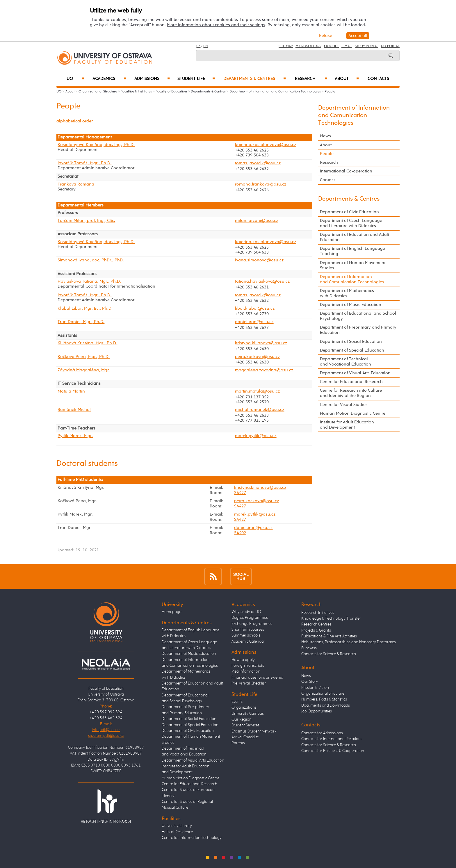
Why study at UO (246, 612)
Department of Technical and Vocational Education (345, 362)
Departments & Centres (255, 79)
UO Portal (390, 46)
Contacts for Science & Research (329, 654)
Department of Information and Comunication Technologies (275, 92)
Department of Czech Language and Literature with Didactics (351, 223)
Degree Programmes (250, 618)
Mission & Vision (315, 688)
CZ (198, 46)
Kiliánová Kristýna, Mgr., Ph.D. (87, 343)
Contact (327, 180)
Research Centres (316, 624)
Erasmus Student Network (254, 731)
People (330, 92)
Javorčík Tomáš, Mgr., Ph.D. (84, 163)
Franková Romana (76, 184)
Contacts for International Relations (332, 739)
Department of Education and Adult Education (355, 237)
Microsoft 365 (308, 46)
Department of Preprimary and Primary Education (358, 330)
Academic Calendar (248, 641)
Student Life (196, 79)
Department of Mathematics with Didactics (347, 293)
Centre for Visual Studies (344, 405)
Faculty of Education (171, 92)
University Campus (248, 714)
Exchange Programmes (252, 624)
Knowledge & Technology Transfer (331, 619)
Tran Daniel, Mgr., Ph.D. (81, 322)
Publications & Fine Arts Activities (329, 636)
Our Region (242, 719)
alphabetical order (75, 121)
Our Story (310, 682)
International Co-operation (346, 171)
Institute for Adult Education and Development (347, 425)
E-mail (347, 46)
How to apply (243, 660)
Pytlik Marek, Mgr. (75, 436)
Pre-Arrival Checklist (249, 683)
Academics (109, 79)
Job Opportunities (317, 711)
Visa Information (246, 671)
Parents (238, 743)
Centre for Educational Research (351, 382)
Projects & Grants (316, 630)
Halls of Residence (177, 832)
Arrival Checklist (245, 737)
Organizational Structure (98, 92)
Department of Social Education (351, 342)
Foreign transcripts (248, 666)
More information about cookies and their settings (216, 25)
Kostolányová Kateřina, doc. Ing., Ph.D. (96, 145)
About (347, 79)
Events (237, 702)
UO (75, 79)
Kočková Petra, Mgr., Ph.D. (84, 357)
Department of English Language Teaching (352, 251)
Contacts (378, 79)
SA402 (240, 533)
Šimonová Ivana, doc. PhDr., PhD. (91, 260)
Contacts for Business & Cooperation (333, 751)
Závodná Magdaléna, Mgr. (84, 370)
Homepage (171, 612)
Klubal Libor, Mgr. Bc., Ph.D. (85, 309)
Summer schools (246, 635)
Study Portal (367, 46)
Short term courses (248, 630)
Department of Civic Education (349, 212)
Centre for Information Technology (192, 838)
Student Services (245, 725)
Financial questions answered (257, 678)
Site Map (286, 46)
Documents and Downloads (326, 705)
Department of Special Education (352, 350)
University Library (177, 826)
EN (205, 46)
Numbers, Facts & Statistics (324, 699)
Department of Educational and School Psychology (358, 316)
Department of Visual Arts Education (355, 373)
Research (311, 79)
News (325, 136)
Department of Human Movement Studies (353, 265)
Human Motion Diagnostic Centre (353, 413)
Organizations (244, 707)
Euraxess (309, 648)
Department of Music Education (351, 305)
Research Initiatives (318, 613)
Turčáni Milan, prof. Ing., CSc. (86, 221)
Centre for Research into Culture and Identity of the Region (351, 393)
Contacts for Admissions (322, 733)
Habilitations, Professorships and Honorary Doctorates (349, 642)
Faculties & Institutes (136, 92)
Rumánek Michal (74, 410)
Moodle (331, 46)
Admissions (152, 79)
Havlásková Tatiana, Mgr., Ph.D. (89, 281)
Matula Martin (71, 391)
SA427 (240, 493)
